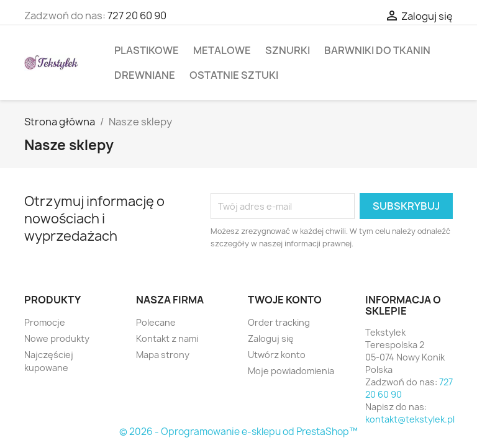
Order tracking (279, 322)
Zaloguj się (271, 338)
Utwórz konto (277, 355)
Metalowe (222, 50)
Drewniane (145, 75)
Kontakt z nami (167, 338)
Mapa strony (163, 355)
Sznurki (288, 50)
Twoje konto (285, 300)
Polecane (156, 322)
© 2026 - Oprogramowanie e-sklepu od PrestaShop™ (238, 432)
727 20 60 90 (137, 16)
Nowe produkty (57, 338)
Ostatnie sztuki (234, 75)
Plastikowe (147, 50)
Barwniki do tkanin (377, 50)
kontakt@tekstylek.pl (410, 419)
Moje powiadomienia (291, 371)
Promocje (45, 322)
